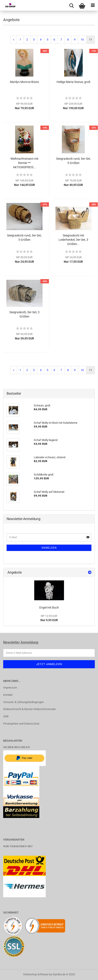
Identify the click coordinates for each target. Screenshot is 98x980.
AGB (6, 716)
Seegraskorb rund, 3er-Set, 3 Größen (24, 238)
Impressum (10, 688)
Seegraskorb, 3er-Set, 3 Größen (24, 314)
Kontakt (8, 695)
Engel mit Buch (49, 607)
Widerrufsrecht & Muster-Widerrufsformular (29, 709)
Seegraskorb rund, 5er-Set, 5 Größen (73, 161)
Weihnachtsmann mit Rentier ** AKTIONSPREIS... (24, 163)
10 (82, 40)
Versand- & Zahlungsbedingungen (23, 702)
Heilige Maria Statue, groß (73, 82)
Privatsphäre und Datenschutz (21, 724)
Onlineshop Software (36, 974)
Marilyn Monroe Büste (24, 82)
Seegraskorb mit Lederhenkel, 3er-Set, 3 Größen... (73, 240)
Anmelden (49, 548)
